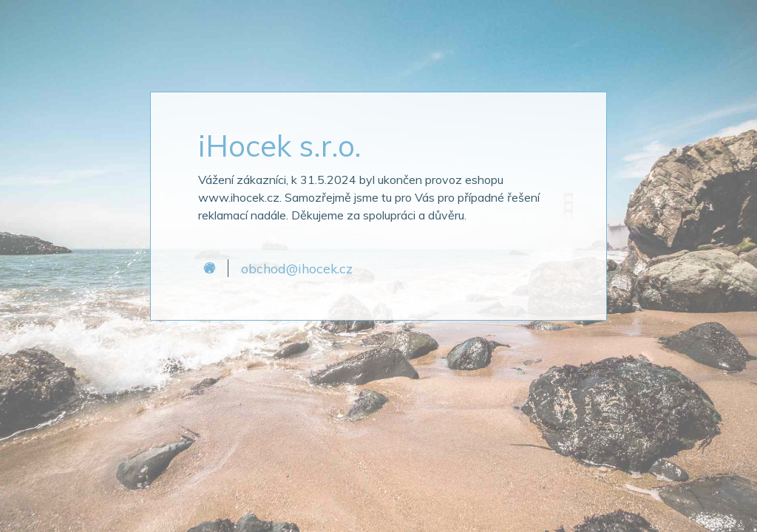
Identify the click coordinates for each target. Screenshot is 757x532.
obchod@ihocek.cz (297, 268)
